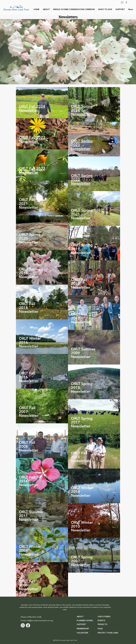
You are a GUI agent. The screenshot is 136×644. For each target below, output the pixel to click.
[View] (65, 111)
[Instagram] (122, 2)
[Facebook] (126, 2)
